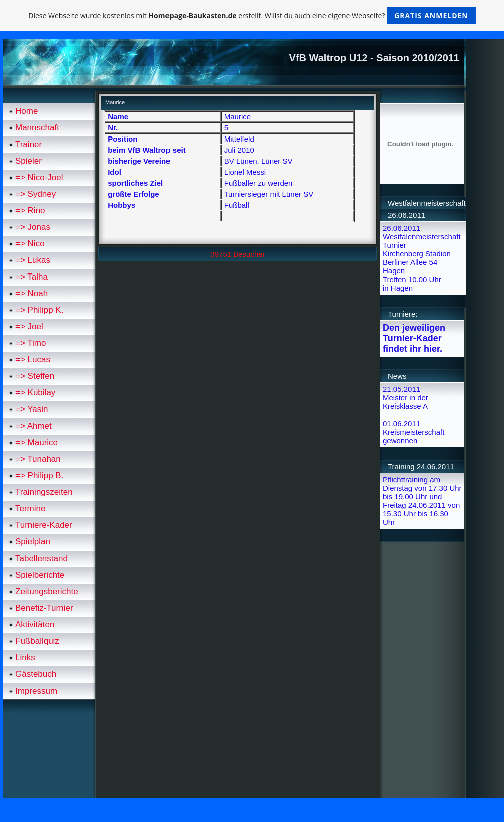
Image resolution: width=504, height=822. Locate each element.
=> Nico (30, 244)
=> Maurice (36, 442)
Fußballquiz (37, 641)
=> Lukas (33, 260)
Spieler (28, 161)
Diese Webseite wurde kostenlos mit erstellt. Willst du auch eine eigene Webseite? (252, 15)
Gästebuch (36, 674)
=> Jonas (33, 227)
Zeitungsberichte (47, 591)
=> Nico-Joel (39, 177)
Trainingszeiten (44, 492)
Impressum (36, 691)
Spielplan (33, 542)
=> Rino (30, 211)
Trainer (28, 144)
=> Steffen (35, 376)
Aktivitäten (35, 625)
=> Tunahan (38, 459)
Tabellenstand (41, 558)
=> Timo (30, 343)
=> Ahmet (33, 426)
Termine (30, 509)
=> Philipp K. (39, 310)
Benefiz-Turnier (44, 608)
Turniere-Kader (44, 525)
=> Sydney (35, 194)
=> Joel (29, 326)
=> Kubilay (35, 393)
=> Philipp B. (39, 475)
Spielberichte (40, 575)
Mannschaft (37, 128)
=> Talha (31, 277)
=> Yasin (32, 409)
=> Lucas (33, 360)
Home (26, 111)
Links (25, 658)
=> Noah (31, 293)
